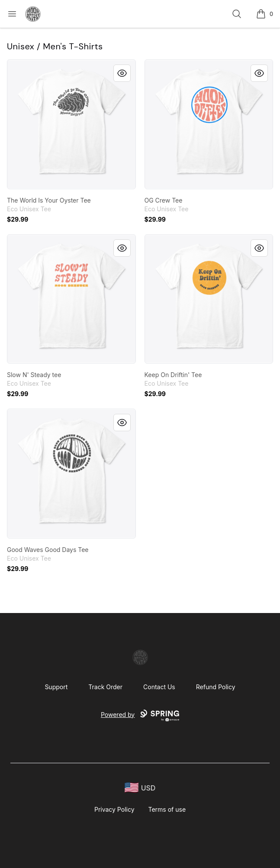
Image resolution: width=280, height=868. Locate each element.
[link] (71, 124)
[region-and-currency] (140, 788)
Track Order (105, 687)
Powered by (140, 716)
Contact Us (159, 687)
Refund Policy (216, 687)
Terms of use (167, 809)
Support (56, 687)
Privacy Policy (114, 809)
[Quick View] (122, 73)
